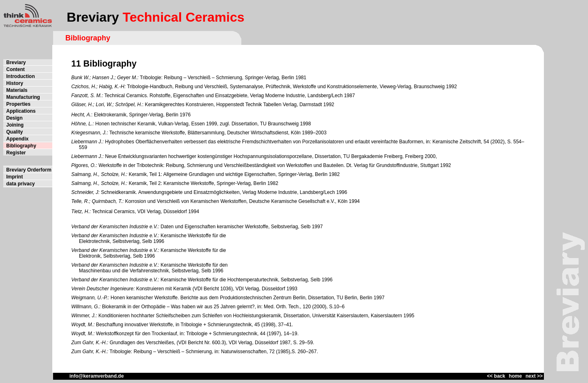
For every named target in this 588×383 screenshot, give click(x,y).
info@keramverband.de (88, 376)
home (515, 376)
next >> (534, 376)
